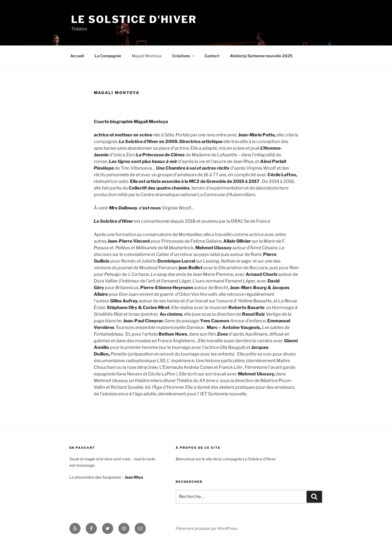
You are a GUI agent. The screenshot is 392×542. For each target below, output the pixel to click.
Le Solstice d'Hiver (134, 19)
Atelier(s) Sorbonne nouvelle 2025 (261, 56)
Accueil (77, 56)
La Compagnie (108, 56)
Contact (212, 56)
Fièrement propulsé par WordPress (207, 528)
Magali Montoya (147, 56)
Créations (184, 56)
